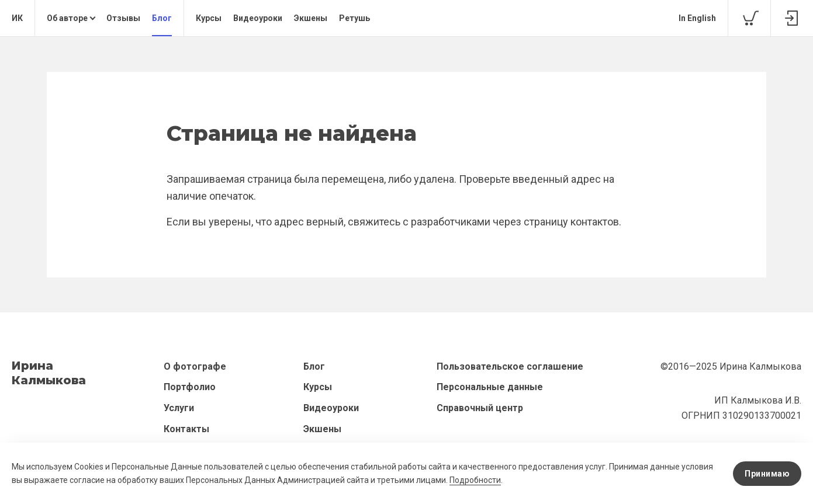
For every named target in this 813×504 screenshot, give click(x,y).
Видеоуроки (258, 18)
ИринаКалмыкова (49, 373)
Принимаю (767, 474)
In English (697, 18)
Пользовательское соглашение (510, 366)
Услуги (179, 408)
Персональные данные (490, 387)
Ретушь (354, 18)
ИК (17, 18)
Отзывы (123, 18)
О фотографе (195, 366)
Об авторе (67, 18)
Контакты (186, 429)
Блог (162, 18)
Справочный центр (480, 408)
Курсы (209, 18)
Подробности (475, 480)
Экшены (311, 18)
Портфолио (190, 387)
